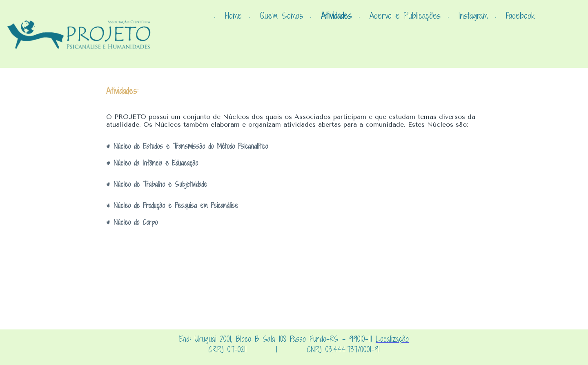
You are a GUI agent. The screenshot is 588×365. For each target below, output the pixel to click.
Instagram (473, 16)
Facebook (520, 16)
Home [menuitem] (233, 16)
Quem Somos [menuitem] (281, 16)
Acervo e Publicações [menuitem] (405, 16)
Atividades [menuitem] (336, 16)
